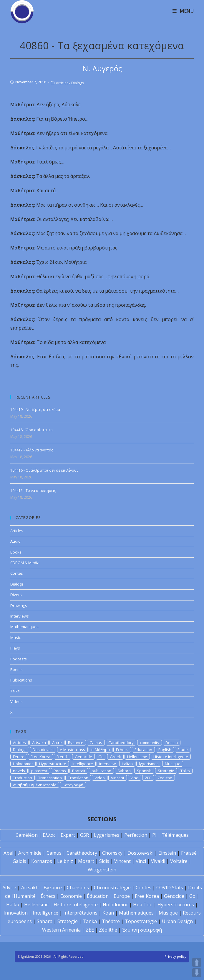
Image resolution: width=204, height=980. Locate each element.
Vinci (135, 778)
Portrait (79, 771)
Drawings (19, 605)
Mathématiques (136, 913)
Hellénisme (36, 905)
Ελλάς (49, 835)
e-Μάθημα (101, 750)
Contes (17, 573)
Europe (122, 896)
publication (101, 771)
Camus (96, 743)
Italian (127, 764)
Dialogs (78, 83)
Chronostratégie (112, 888)
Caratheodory (121, 743)
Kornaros (42, 861)
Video (100, 778)
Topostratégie (141, 921)
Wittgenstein (102, 870)
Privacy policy (175, 956)
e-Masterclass (72, 750)
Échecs (48, 896)
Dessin (172, 743)
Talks (15, 691)
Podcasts (19, 659)
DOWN (197, 973)
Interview (107, 764)
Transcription (50, 778)
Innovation (16, 913)
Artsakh (39, 743)
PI (154, 835)
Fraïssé (189, 853)
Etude (183, 750)
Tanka (90, 921)
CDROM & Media (25, 563)
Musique (173, 764)
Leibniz (65, 861)
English (165, 750)
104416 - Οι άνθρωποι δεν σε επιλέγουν (44, 470)
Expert (68, 835)
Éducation (98, 896)
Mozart (86, 861)
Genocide (83, 757)
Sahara (124, 771)
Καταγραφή (73, 785)
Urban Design (177, 921)
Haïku (13, 905)
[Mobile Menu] (183, 11)
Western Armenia (61, 930)
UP (197, 962)
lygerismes (149, 764)
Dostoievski (43, 750)
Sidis (104, 861)
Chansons (78, 888)
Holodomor (23, 764)
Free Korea (40, 757)
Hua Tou (143, 905)
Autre (57, 743)
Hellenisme (137, 757)
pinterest (39, 771)
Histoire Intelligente (171, 757)
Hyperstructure (53, 764)
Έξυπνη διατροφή (142, 930)
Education (143, 750)
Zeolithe (165, 778)
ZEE (148, 778)
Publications (21, 680)
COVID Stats (170, 888)
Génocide (174, 896)
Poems (16, 669)
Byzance (76, 743)
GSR (84, 835)
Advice (9, 888)
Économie (71, 896)
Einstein (167, 853)
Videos (16, 701)
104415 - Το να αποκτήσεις (33, 491)
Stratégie (68, 921)
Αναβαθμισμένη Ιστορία (35, 785)
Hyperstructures (176, 905)
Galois (19, 861)
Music (15, 637)
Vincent (118, 778)
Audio (15, 541)
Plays (15, 648)
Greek (115, 757)
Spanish (144, 771)
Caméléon (27, 835)
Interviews (20, 616)
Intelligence (83, 764)
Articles (62, 83)
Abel (8, 853)
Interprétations (80, 913)
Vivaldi (158, 861)
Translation (78, 778)
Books (16, 552)
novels (19, 771)
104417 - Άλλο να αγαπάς (32, 450)
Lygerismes (107, 835)
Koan (108, 913)
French (63, 757)
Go (101, 757)
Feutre (19, 757)
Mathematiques (24, 627)
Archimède (30, 853)
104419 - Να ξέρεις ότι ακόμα (35, 410)
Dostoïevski (140, 853)
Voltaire (179, 861)
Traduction (23, 778)
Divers (16, 595)
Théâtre (111, 921)
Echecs (122, 750)
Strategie (166, 771)
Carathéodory (82, 853)
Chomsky (112, 853)
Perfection (136, 835)
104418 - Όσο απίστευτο (31, 430)
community (150, 743)
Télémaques (175, 835)
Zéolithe (108, 930)
